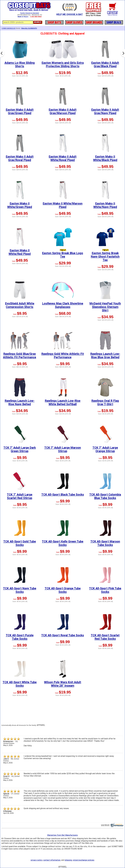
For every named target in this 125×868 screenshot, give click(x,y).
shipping (68, 860)
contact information (52, 860)
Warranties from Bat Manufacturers (62, 835)
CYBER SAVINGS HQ (9, 28)
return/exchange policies (84, 860)
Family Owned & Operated (30, 13)
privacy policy (37, 860)
